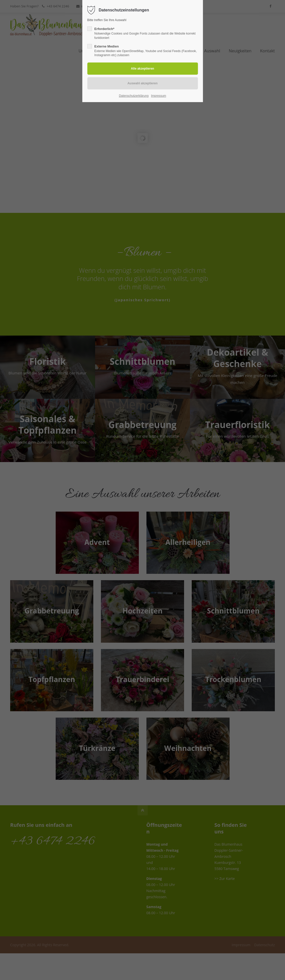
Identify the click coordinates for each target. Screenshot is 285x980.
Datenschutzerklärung (134, 96)
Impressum (159, 96)
